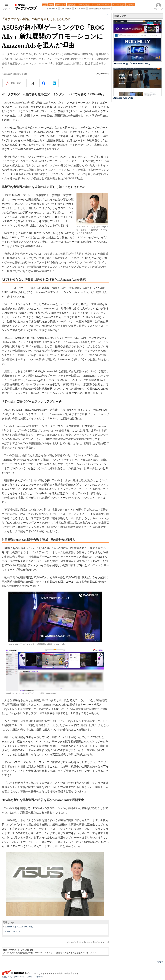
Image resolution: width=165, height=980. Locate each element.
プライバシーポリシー (25, 977)
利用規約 (160, 962)
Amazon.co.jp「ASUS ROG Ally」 (20, 927)
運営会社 (40, 977)
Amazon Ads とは (13, 931)
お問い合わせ (8, 977)
